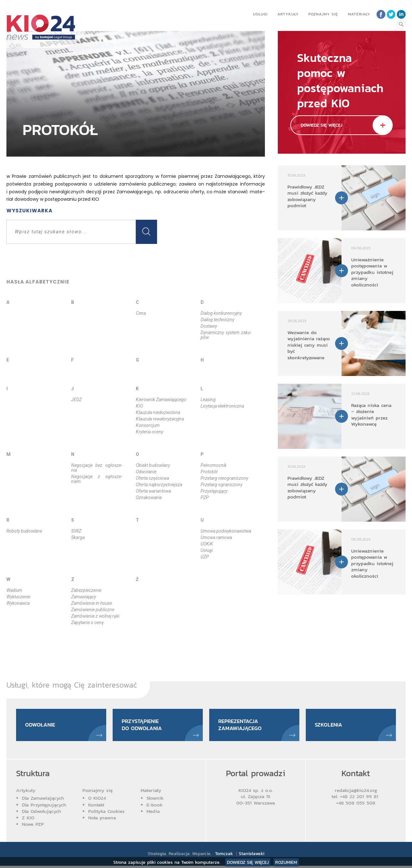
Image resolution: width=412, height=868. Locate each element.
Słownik (155, 800)
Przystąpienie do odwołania (144, 726)
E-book (154, 807)
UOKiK (207, 544)
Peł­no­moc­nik (214, 465)
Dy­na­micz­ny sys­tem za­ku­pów (226, 335)
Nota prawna (102, 820)
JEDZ (76, 400)
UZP (205, 557)
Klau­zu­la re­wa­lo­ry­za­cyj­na (160, 419)
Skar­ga (78, 537)
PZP (205, 497)
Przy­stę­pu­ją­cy (214, 491)
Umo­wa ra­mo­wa (216, 537)
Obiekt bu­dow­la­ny (153, 465)
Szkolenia (330, 726)
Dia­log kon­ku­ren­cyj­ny (221, 313)
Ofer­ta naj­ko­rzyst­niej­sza (159, 485)
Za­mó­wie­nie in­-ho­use (92, 603)
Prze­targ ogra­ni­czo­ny (221, 485)
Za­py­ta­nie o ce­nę (87, 622)
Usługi (259, 14)
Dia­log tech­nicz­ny (217, 320)
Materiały (358, 14)
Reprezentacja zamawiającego (242, 726)
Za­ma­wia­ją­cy (84, 597)
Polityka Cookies (106, 813)
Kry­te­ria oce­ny (150, 432)
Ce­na (141, 313)
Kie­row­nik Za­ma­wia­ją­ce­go (161, 400)
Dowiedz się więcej (248, 862)
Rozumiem (286, 862)
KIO (139, 406)
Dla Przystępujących (44, 807)
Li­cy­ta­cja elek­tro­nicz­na (222, 406)
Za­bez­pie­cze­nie (86, 590)
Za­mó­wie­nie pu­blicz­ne (93, 610)
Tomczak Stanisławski (240, 856)
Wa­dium (14, 590)
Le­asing (208, 400)
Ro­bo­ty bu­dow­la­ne (24, 531)
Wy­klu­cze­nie (18, 597)
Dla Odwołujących (42, 813)
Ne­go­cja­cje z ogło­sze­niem (97, 479)
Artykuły (287, 14)
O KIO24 (97, 800)
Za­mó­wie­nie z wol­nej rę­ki (95, 616)
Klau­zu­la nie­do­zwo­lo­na (158, 412)
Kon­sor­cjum (148, 425)
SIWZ (76, 531)
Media (153, 813)
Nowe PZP (33, 826)
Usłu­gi (207, 550)
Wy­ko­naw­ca (18, 603)
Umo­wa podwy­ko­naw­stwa (226, 531)
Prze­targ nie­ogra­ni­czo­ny (224, 478)
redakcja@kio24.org (356, 792)
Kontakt (96, 807)
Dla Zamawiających (43, 800)
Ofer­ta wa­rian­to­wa (153, 491)
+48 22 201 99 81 (360, 799)
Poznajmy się (322, 14)
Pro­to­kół (209, 472)
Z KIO (28, 820)
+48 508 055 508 (356, 805)
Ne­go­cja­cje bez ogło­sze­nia (97, 468)
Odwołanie (42, 726)
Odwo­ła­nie (146, 472)
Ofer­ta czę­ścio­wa (152, 478)
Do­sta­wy (209, 326)
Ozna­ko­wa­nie (149, 497)
